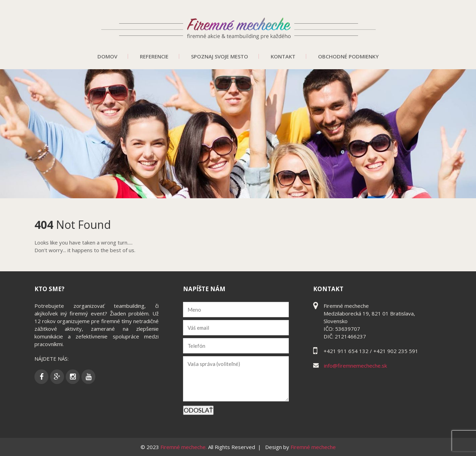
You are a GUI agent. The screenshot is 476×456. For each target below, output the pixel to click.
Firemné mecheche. (184, 447)
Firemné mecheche (313, 447)
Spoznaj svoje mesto (220, 56)
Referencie (154, 56)
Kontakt (283, 56)
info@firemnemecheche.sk (355, 366)
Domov (107, 56)
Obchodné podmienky (348, 56)
